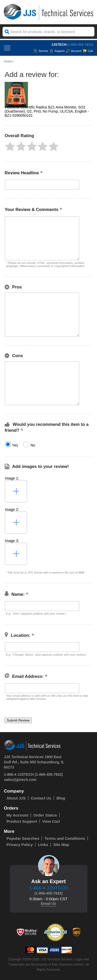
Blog (61, 798)
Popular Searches (23, 838)
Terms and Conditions (65, 838)
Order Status (45, 815)
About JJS (16, 798)
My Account (17, 815)
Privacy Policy (20, 845)
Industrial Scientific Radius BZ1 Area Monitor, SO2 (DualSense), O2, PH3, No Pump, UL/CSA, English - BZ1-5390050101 (47, 111)
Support (57, 51)
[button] (10, 146)
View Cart (51, 821)
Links (43, 845)
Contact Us (41, 798)
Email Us (48, 904)
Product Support (22, 821)
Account (73, 51)
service (41, 51)
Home (8, 61)
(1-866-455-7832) (80, 45)
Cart (88, 51)
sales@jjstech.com (20, 780)
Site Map (61, 845)
